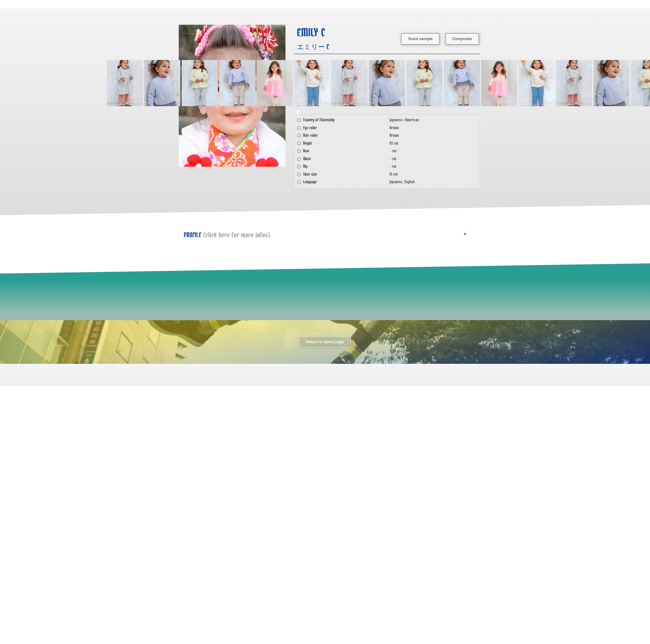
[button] (420, 39)
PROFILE (227, 235)
